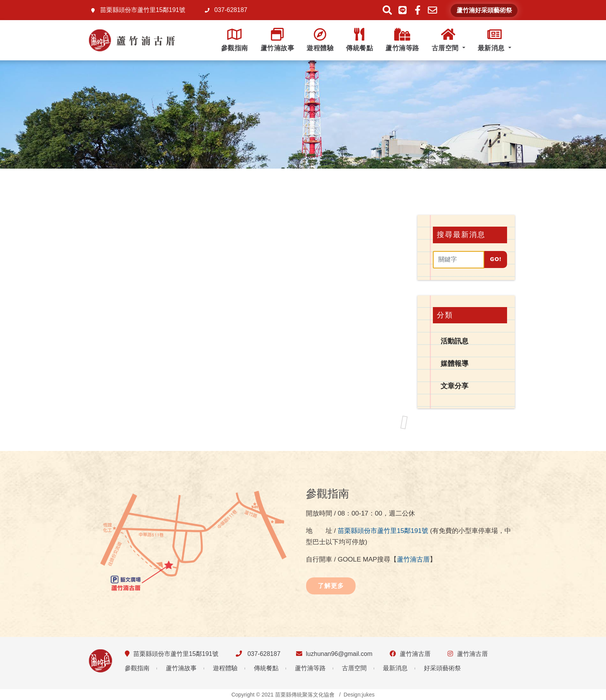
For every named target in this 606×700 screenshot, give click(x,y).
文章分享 (454, 386)
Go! (496, 259)
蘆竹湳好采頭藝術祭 (484, 10)
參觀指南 (235, 40)
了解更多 (331, 586)
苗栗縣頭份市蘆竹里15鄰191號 (383, 531)
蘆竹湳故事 (277, 40)
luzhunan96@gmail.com (339, 654)
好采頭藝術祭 (443, 668)
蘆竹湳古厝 (413, 559)
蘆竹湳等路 (402, 40)
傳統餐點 (359, 40)
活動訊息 (454, 341)
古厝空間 (446, 40)
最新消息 (492, 40)
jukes (369, 695)
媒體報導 (454, 364)
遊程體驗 (320, 40)
